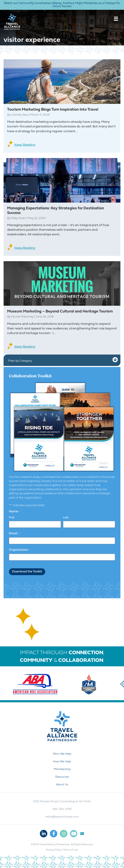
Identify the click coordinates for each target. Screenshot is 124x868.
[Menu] (116, 19)
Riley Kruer (18, 218)
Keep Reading (25, 145)
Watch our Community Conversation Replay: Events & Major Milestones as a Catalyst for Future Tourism (62, 5)
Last (66, 518)
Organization (19, 550)
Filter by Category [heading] (20, 361)
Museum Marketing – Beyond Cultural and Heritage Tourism (60, 312)
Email (14, 534)
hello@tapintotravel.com (62, 817)
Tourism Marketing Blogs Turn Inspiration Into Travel (53, 110)
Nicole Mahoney (22, 317)
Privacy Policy (54, 850)
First (12, 518)
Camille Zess (20, 115)
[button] (115, 360)
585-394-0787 (62, 809)
